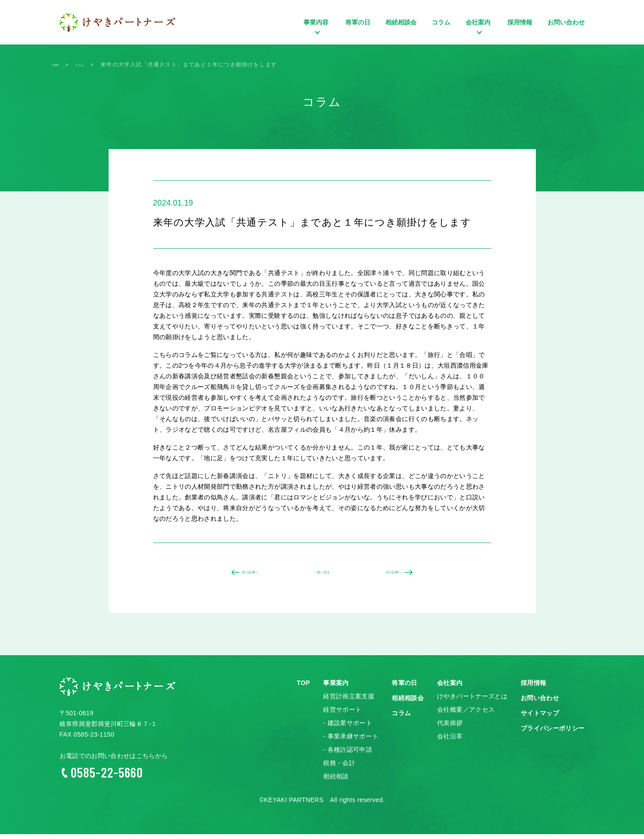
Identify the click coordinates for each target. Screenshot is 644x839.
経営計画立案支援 (349, 701)
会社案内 (479, 36)
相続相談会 (401, 22)
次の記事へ (402, 575)
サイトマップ (540, 718)
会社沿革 (450, 742)
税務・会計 (339, 768)
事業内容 (317, 36)
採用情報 (520, 22)
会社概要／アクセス (466, 715)
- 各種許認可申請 (348, 755)
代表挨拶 (450, 728)
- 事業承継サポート (351, 742)
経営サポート (342, 715)
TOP (304, 688)
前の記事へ (243, 575)
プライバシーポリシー (553, 734)
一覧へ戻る (322, 575)
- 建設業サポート (348, 728)
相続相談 (336, 782)
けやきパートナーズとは (472, 701)
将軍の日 (358, 22)
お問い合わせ (566, 22)
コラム (441, 22)
